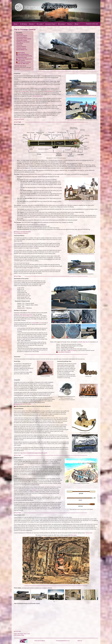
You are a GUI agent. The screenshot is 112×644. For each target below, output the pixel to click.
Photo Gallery (21, 53)
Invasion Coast (51, 24)
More (77, 24)
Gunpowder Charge (22, 40)
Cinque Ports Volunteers (72, 120)
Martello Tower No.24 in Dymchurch (24, 314)
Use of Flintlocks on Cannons (21, 233)
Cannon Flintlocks (21, 47)
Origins (32, 24)
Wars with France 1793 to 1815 (22, 634)
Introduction (20, 34)
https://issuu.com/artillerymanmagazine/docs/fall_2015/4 (34, 453)
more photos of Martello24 (64, 352)
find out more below (24, 91)
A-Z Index (24, 24)
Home (16, 24)
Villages (40, 24)
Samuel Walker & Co (22, 50)
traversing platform (49, 91)
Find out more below (19, 119)
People (71, 24)
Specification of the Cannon (24, 39)
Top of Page (18, 122)
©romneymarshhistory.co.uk (63, 641)
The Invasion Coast (19, 635)
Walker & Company (72, 350)
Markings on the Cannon (23, 42)
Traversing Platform (22, 37)
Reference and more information (23, 404)
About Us (80, 641)
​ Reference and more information (22, 232)
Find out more (89, 533)
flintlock (35, 490)
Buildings (62, 24)
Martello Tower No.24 (21, 66)
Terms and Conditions (40, 641)
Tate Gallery (74, 535)
